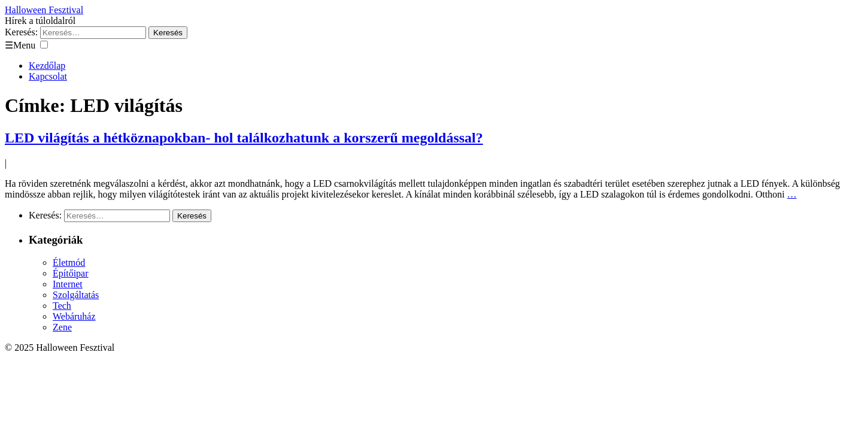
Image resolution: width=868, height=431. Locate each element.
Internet (68, 284)
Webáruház (74, 316)
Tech (62, 306)
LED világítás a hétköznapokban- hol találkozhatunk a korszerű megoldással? (244, 138)
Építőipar (71, 273)
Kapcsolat (48, 76)
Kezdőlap (47, 66)
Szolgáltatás (76, 295)
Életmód (69, 262)
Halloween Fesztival (44, 10)
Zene (62, 327)
